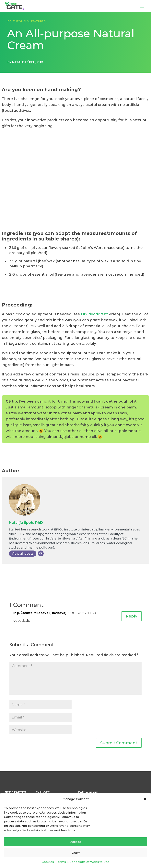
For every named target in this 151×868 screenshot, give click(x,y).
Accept (75, 842)
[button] (145, 799)
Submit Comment (119, 743)
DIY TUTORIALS (18, 21)
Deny (76, 853)
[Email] (41, 553)
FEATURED (38, 21)
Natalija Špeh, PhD (26, 523)
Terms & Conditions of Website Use (83, 862)
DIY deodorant (94, 314)
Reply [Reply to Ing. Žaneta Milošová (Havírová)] (132, 616)
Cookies (48, 862)
